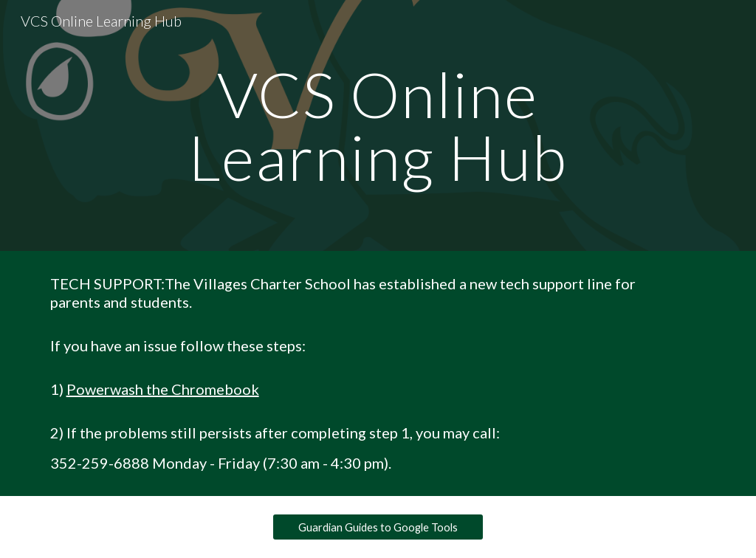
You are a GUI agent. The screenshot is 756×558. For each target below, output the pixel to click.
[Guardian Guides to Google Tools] (378, 527)
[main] (378, 126)
